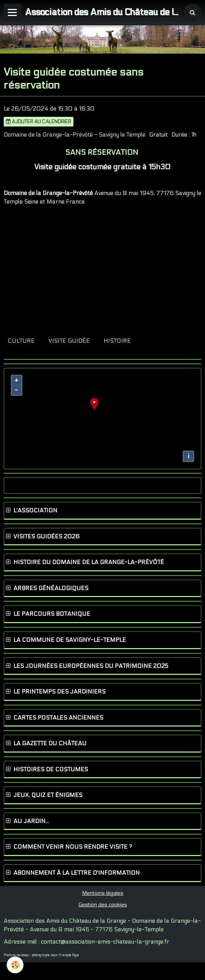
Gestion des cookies (103, 905)
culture (21, 341)
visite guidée (69, 341)
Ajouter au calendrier (39, 122)
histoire (117, 341)
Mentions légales (103, 893)
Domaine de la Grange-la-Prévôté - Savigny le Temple (75, 135)
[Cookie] (15, 965)
